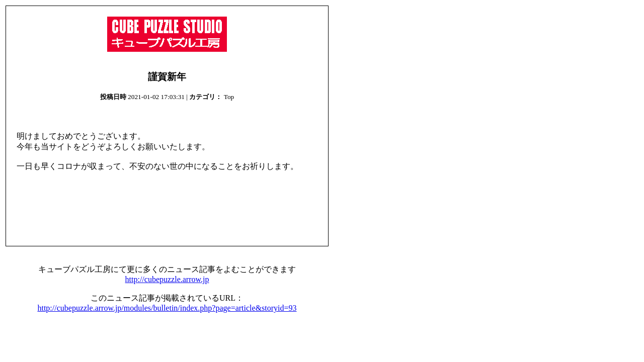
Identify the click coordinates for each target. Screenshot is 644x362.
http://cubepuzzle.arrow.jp (167, 279)
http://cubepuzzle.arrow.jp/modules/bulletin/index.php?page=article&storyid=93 (167, 308)
